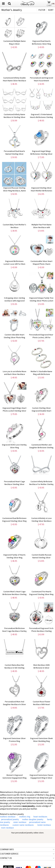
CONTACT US (6, 858)
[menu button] (3, 3)
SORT (51, 10)
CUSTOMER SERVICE (9, 854)
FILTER (42, 10)
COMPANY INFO (7, 849)
